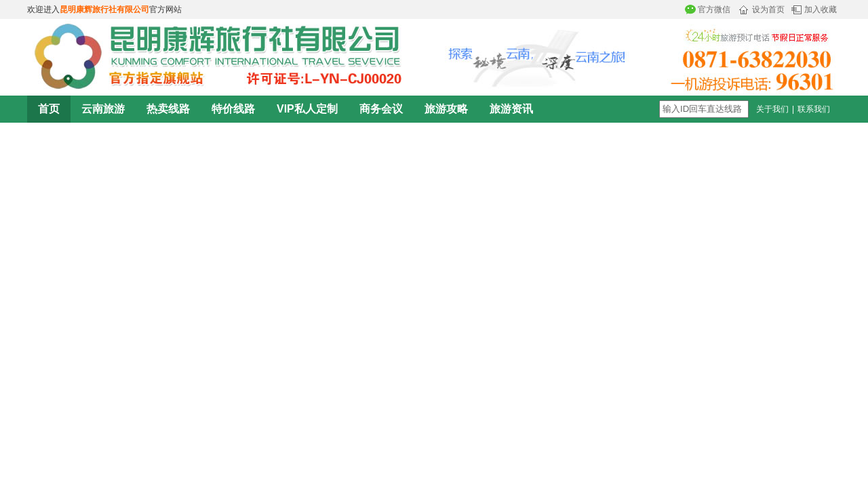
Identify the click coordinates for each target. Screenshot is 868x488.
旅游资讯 (511, 109)
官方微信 (714, 9)
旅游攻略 (446, 109)
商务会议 (381, 109)
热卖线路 (168, 109)
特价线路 (233, 109)
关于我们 (772, 109)
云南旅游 (103, 109)
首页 (49, 109)
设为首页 (768, 9)
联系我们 (814, 109)
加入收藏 (821, 9)
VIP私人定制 (307, 109)
